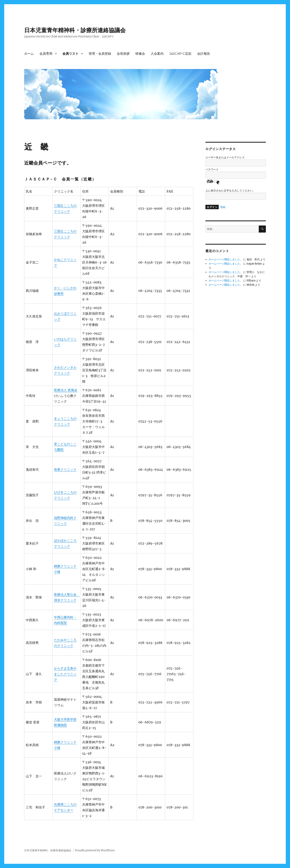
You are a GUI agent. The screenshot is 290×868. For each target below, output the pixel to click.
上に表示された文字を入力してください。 (230, 191)
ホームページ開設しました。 (226, 259)
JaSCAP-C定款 (180, 54)
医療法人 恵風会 (66, 390)
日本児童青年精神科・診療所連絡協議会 (75, 30)
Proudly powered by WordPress (95, 850)
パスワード (212, 169)
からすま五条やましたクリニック (65, 674)
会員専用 (46, 54)
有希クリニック (65, 470)
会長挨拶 (123, 54)
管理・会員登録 (100, 54)
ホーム (29, 54)
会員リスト (70, 54)
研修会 (140, 54)
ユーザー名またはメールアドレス (225, 157)
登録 (223, 207)
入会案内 (157, 54)
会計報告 (204, 54)
